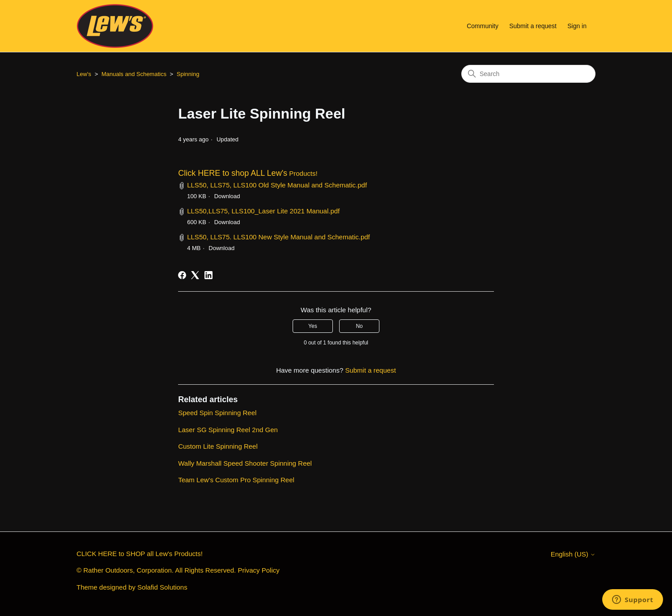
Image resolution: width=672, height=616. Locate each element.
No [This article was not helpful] (359, 326)
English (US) (573, 554)
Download (227, 196)
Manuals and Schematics (134, 74)
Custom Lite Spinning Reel (218, 446)
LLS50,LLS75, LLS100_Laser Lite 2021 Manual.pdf (263, 211)
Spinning (188, 74)
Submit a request (533, 26)
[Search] (528, 74)
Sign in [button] (577, 26)
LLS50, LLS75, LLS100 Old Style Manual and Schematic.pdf (277, 185)
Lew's (84, 74)
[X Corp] (195, 275)
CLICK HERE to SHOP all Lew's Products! (140, 554)
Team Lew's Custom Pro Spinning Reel (236, 480)
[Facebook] (182, 275)
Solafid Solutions (162, 587)
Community (483, 26)
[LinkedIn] (208, 275)
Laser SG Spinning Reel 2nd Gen (228, 430)
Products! (302, 173)
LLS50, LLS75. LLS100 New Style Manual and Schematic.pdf (279, 237)
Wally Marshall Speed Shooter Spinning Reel (245, 463)
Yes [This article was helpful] (313, 326)
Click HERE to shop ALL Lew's (233, 173)
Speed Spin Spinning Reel (217, 413)
